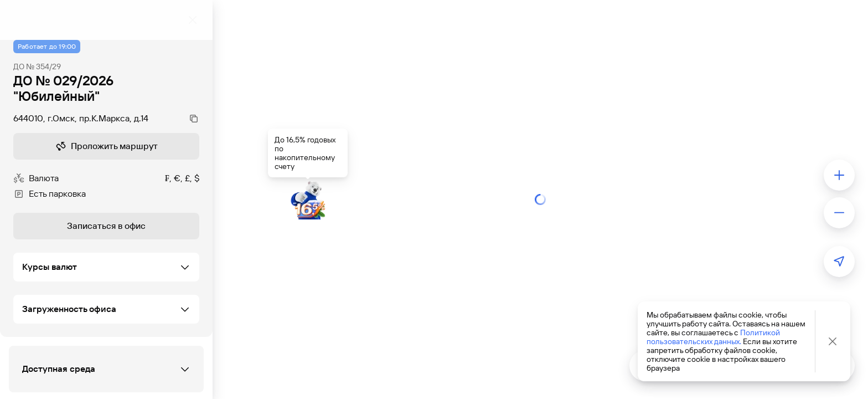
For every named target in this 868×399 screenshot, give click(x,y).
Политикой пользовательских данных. (713, 337)
